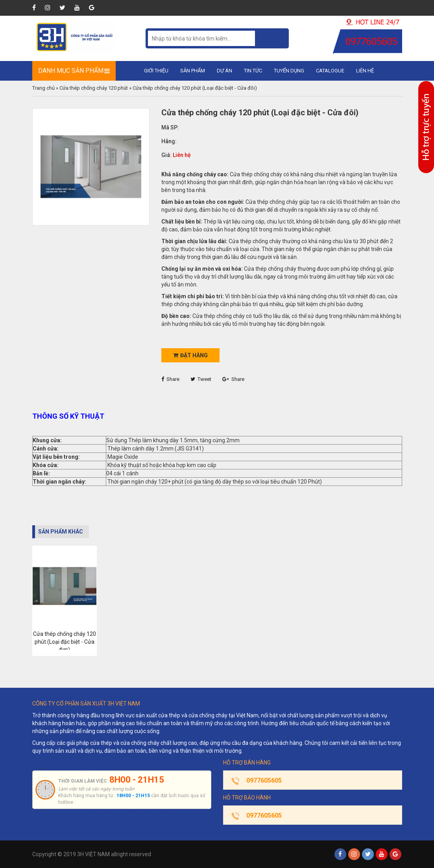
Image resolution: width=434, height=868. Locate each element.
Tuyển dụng (289, 71)
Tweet (201, 379)
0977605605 (264, 780)
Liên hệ (365, 71)
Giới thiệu (156, 71)
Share (170, 379)
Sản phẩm (193, 71)
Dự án (224, 71)
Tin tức (253, 71)
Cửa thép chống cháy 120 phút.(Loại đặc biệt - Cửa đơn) (65, 642)
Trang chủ (43, 88)
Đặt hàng (190, 355)
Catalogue (330, 71)
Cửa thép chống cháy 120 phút (94, 88)
